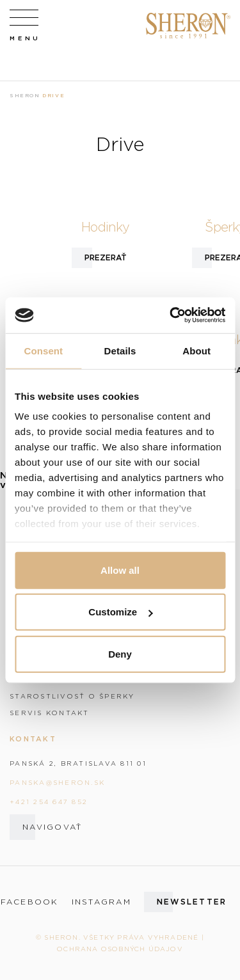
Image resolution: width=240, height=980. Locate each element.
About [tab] (196, 350)
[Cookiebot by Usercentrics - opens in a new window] (171, 315)
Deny (120, 653)
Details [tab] (120, 350)
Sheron (25, 95)
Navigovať (52, 827)
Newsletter (192, 902)
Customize (120, 612)
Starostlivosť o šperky (72, 696)
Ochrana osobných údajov (120, 949)
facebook (30, 902)
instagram (101, 902)
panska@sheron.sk (57, 782)
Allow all (120, 570)
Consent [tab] (43, 350)
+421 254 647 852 (49, 802)
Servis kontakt (50, 713)
